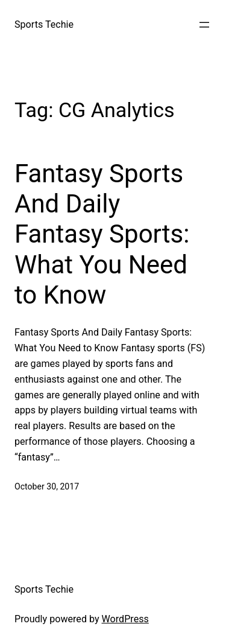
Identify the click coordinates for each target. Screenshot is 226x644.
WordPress (125, 619)
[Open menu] (204, 25)
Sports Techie (44, 24)
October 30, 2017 (47, 486)
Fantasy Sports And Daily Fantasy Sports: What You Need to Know (102, 234)
